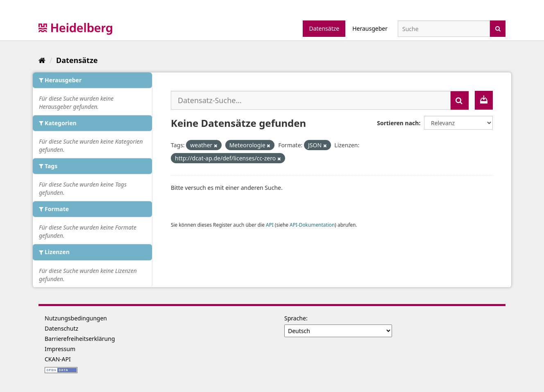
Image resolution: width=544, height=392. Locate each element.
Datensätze (324, 28)
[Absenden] (498, 28)
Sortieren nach (398, 123)
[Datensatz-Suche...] (311, 100)
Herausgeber (370, 28)
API (270, 225)
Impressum (60, 349)
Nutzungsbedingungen (76, 318)
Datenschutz (61, 328)
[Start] (42, 60)
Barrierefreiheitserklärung (80, 339)
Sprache (295, 318)
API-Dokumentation (312, 225)
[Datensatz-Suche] (444, 29)
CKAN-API (58, 359)
